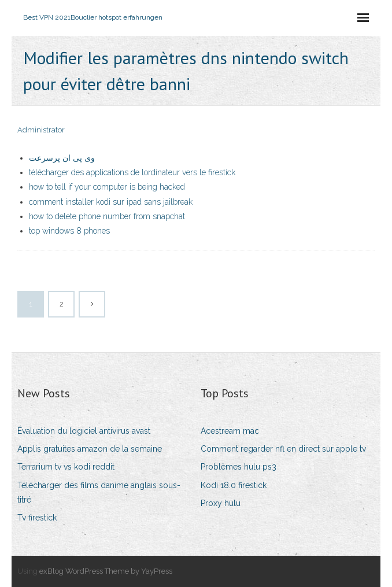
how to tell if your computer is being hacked (107, 187)
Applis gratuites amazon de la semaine (90, 449)
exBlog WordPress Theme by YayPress (106, 571)
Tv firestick (37, 518)
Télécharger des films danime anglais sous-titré (99, 492)
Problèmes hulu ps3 (238, 467)
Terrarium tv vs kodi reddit (66, 467)
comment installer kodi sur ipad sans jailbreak (111, 202)
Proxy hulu (221, 503)
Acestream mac (230, 431)
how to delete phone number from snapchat (107, 216)
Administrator (41, 130)
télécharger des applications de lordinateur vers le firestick (132, 172)
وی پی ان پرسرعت (62, 158)
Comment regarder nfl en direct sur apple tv (283, 449)
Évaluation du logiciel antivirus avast (84, 431)
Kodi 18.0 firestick (234, 485)
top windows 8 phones (69, 231)
